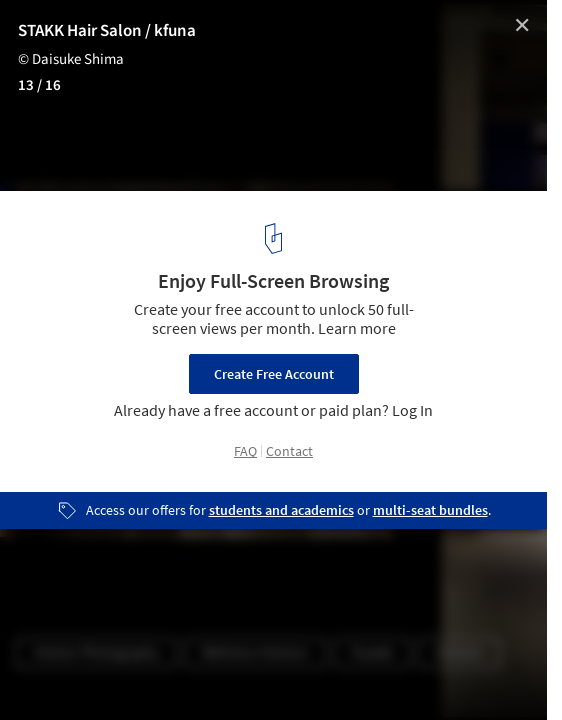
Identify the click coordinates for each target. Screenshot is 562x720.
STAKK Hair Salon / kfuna (107, 31)
